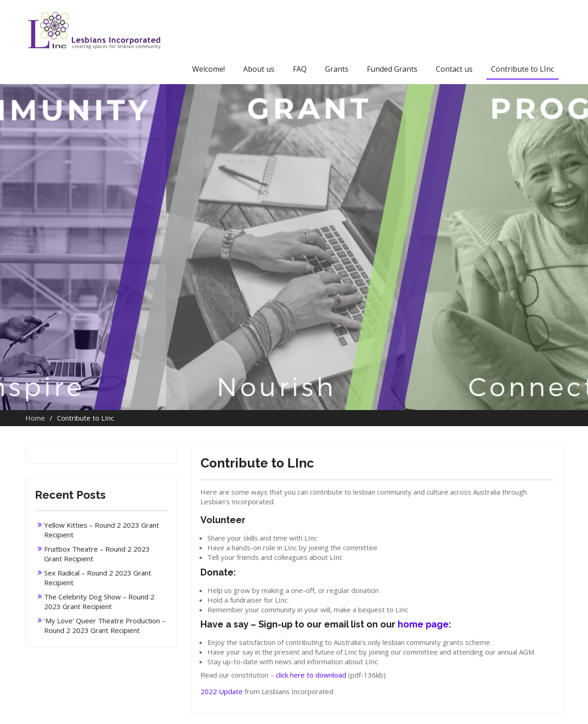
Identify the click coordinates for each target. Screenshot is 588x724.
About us (259, 69)
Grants (337, 69)
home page (423, 624)
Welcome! (208, 69)
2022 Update (222, 691)
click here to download (311, 675)
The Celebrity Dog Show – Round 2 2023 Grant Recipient (99, 601)
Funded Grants (392, 69)
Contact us (454, 69)
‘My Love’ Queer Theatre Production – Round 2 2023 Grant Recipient (105, 625)
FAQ (300, 69)
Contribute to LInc (522, 69)
